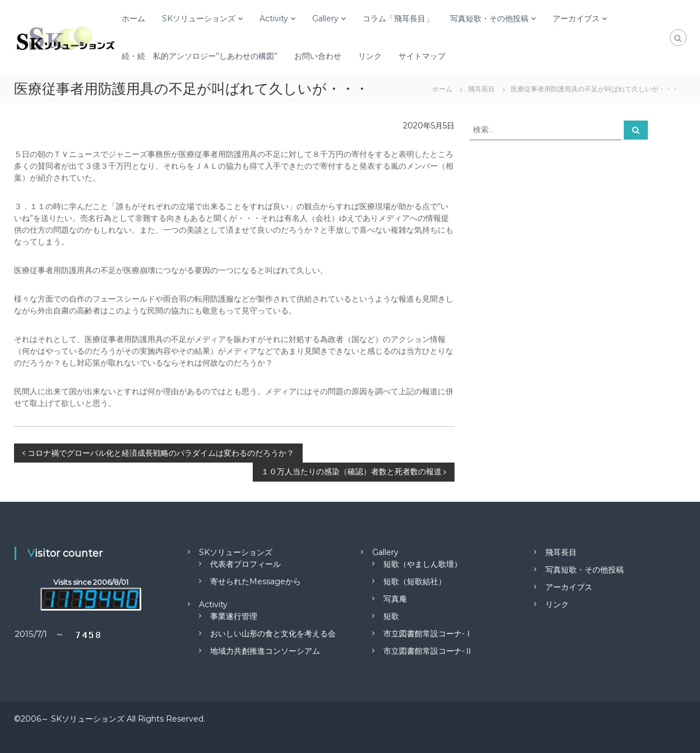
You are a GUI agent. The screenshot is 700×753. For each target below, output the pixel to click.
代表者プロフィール (245, 564)
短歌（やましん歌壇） (423, 564)
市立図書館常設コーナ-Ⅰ (428, 634)
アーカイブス (576, 19)
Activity (274, 19)
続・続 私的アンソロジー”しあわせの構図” (200, 56)
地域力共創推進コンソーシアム (265, 651)
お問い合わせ (318, 56)
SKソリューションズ (199, 19)
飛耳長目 (561, 552)
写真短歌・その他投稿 (489, 19)
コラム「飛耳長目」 (398, 19)
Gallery (325, 19)
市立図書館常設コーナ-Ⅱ (428, 651)
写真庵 (395, 599)
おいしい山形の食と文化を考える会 (273, 634)
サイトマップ (422, 56)
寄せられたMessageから (256, 581)
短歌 (391, 616)
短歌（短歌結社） (415, 581)
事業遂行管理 (234, 616)
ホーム (133, 19)
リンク (370, 56)
